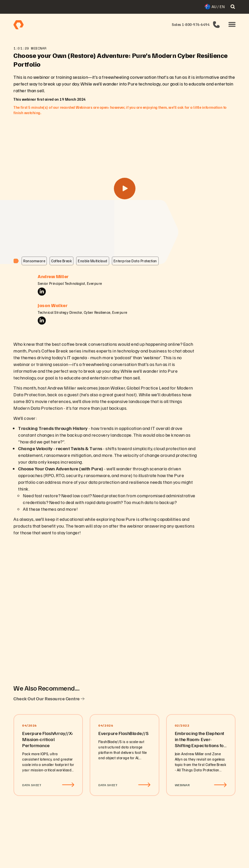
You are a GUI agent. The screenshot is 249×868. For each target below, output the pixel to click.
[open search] (233, 7)
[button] (232, 25)
